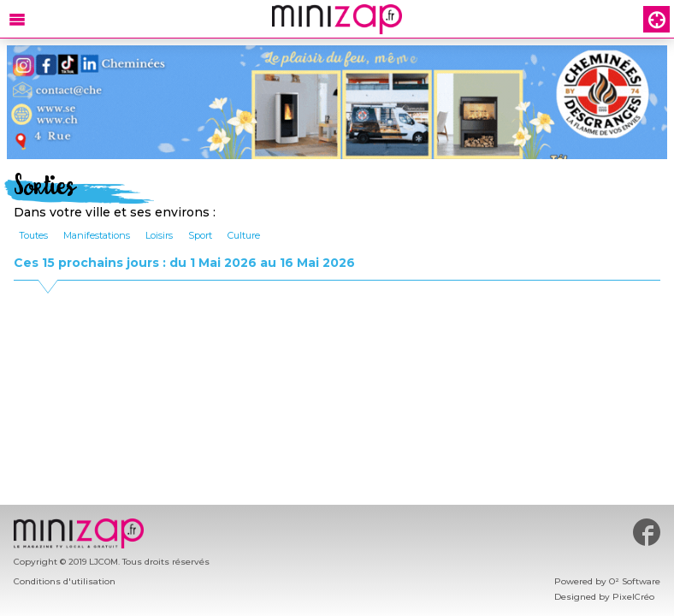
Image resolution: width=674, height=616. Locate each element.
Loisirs (159, 235)
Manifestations (97, 235)
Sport (200, 235)
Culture (244, 235)
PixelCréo (633, 597)
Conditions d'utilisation (65, 581)
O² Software (635, 581)
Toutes (33, 235)
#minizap (647, 532)
